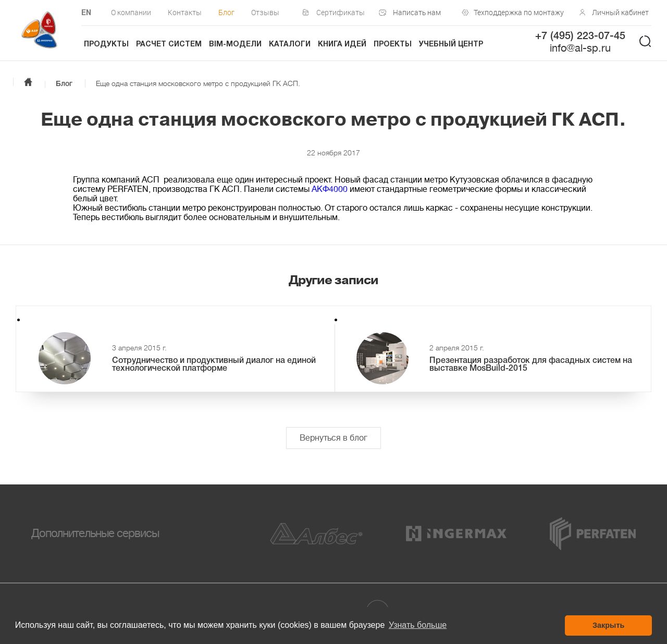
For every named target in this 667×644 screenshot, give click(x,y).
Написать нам (417, 12)
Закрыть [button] (608, 625)
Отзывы (265, 12)
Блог (226, 12)
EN (86, 13)
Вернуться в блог (333, 438)
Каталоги (290, 45)
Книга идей (342, 45)
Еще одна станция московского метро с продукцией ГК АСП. (198, 83)
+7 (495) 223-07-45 (580, 37)
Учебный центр (451, 45)
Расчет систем (169, 45)
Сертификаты (341, 12)
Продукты (106, 45)
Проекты (393, 45)
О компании (131, 12)
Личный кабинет (620, 12)
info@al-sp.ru (580, 48)
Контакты (185, 12)
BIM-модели (235, 45)
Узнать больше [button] (418, 625)
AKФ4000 (330, 189)
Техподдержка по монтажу (516, 12)
